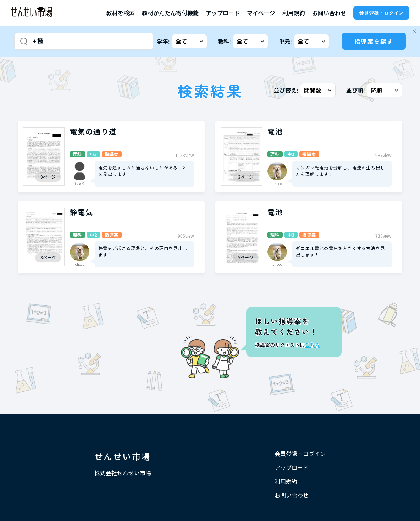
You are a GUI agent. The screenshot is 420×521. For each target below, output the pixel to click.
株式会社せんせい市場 (123, 473)
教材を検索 (121, 13)
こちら (312, 345)
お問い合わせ (329, 13)
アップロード (223, 13)
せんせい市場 (122, 456)
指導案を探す (374, 41)
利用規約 (294, 13)
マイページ (261, 13)
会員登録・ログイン (381, 13)
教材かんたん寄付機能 (170, 13)
